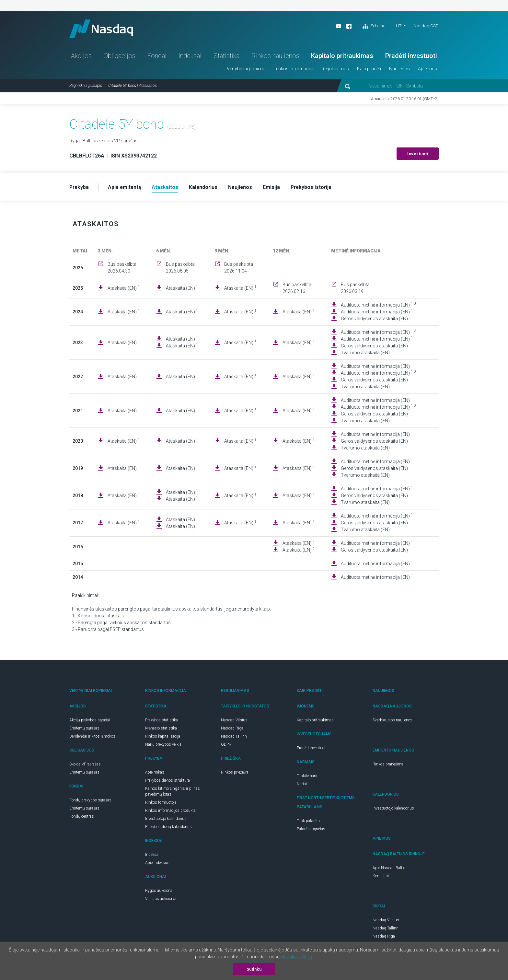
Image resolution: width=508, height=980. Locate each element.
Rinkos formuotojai (161, 804)
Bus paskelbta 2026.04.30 (122, 269)
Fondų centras (82, 818)
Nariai (302, 786)
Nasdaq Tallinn (234, 738)
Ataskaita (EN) (124, 289)
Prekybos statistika (162, 722)
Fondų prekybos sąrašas (90, 802)
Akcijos (81, 57)
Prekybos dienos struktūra (167, 782)
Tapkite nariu (308, 777)
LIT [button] (399, 26)
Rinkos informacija (294, 70)
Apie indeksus (157, 864)
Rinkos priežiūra (235, 774)
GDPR (226, 746)
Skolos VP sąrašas (85, 766)
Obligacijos (120, 57)
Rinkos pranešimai (388, 766)
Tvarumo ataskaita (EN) (365, 354)
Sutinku (254, 969)
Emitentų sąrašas (84, 730)
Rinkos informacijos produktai (171, 812)
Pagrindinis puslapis (86, 87)
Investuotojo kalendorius (166, 820)
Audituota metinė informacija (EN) (379, 306)
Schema (374, 26)
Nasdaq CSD (426, 26)
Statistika (226, 57)
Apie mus (427, 70)
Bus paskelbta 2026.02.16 (297, 290)
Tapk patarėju (308, 822)
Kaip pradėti (369, 70)
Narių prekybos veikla (163, 746)
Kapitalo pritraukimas (342, 57)
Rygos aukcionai (159, 892)
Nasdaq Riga (232, 730)
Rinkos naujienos (275, 57)
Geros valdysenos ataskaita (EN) (374, 320)
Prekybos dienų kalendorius (168, 828)
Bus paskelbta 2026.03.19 (355, 290)
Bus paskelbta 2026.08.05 (180, 269)
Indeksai (190, 57)
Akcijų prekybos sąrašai (90, 722)
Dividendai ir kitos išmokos (92, 738)
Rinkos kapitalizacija (163, 738)
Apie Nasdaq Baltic (389, 869)
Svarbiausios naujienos (393, 722)
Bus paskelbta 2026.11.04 (239, 269)
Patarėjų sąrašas (311, 831)
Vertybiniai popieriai (247, 70)
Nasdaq (103, 29)
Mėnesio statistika (161, 730)
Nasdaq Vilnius (234, 722)
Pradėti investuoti (411, 57)
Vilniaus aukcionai (161, 900)
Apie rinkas (155, 774)
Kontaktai (381, 878)
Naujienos (399, 70)
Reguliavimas (335, 70)
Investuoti (418, 155)
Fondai (157, 57)
